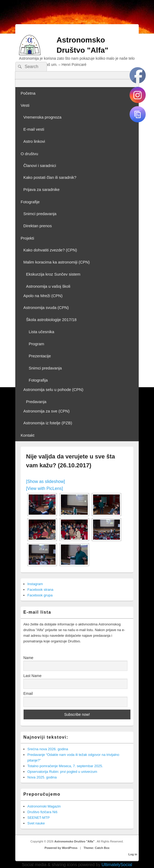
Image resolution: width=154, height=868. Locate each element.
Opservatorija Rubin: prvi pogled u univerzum (62, 772)
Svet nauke (36, 823)
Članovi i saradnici (40, 166)
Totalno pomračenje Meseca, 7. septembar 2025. (65, 766)
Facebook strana (40, 590)
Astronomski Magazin (44, 806)
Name (28, 658)
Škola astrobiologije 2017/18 (51, 320)
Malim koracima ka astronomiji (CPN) (57, 262)
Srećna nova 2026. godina (48, 749)
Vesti (25, 105)
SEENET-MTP (38, 818)
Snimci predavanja (40, 214)
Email (28, 693)
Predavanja (36, 402)
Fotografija (38, 380)
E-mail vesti (34, 129)
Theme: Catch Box (97, 848)
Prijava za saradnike (41, 189)
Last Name (32, 676)
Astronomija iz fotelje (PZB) (48, 423)
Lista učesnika (41, 332)
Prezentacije (40, 356)
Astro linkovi (34, 141)
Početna (28, 93)
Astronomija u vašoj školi (48, 286)
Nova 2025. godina (42, 777)
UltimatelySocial (117, 865)
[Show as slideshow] (45, 481)
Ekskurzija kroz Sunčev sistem (53, 274)
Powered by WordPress (61, 848)
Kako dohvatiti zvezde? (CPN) (50, 250)
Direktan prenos (38, 226)
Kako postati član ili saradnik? (50, 177)
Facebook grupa (40, 595)
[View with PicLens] (45, 488)
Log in (133, 854)
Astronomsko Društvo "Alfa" (75, 841)
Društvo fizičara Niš (42, 812)
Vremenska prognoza (42, 117)
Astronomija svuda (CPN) (46, 307)
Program (36, 344)
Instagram (35, 584)
